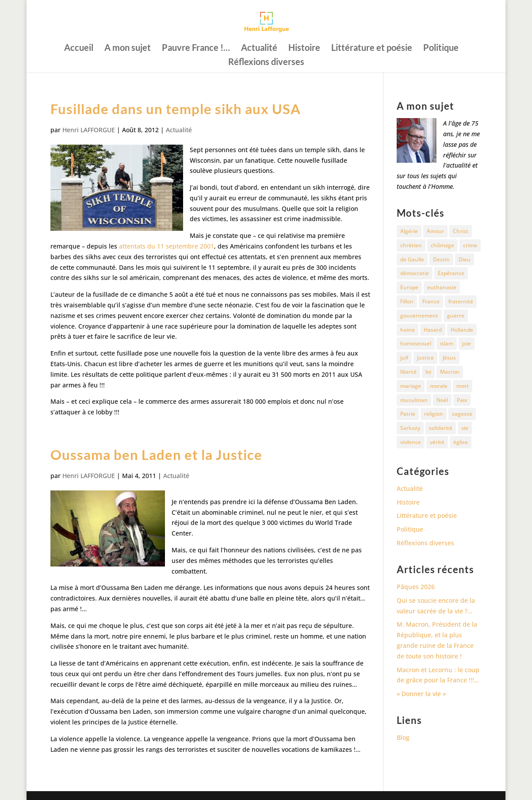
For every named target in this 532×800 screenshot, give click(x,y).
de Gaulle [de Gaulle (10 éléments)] (412, 259)
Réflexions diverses (266, 63)
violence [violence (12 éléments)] (411, 442)
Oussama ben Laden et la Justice (156, 455)
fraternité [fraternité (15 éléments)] (461, 301)
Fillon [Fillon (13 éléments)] (407, 301)
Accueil (79, 48)
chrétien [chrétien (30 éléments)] (411, 245)
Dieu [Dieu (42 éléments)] (465, 259)
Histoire (304, 48)
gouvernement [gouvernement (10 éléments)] (419, 316)
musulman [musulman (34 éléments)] (414, 400)
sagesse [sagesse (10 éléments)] (462, 414)
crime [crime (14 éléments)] (470, 245)
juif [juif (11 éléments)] (404, 358)
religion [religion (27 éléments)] (434, 414)
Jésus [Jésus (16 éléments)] (449, 358)
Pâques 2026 (416, 587)
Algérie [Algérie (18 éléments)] (409, 231)
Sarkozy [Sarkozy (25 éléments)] (410, 428)
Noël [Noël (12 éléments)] (442, 400)
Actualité (259, 48)
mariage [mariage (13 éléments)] (411, 386)
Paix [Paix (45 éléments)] (462, 400)
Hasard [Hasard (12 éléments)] (433, 330)
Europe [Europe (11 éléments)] (409, 287)
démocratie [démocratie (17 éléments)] (415, 273)
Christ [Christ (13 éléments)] (461, 231)
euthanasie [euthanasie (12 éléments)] (442, 287)
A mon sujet (128, 48)
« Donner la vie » (421, 694)
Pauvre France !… (196, 48)
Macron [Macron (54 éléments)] (450, 372)
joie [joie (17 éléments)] (467, 343)
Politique (441, 48)
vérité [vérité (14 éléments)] (437, 442)
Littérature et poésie (372, 48)
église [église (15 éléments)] (461, 442)
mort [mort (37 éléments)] (463, 386)
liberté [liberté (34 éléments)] (408, 372)
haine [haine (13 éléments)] (408, 330)
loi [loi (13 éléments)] (428, 372)
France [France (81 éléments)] (431, 301)
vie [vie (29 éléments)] (465, 428)
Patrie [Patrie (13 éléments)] (408, 414)
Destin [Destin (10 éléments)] (441, 259)
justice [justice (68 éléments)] (425, 358)
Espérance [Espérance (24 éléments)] (451, 273)
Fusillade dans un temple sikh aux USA (176, 109)
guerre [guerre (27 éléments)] (456, 316)
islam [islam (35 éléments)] (447, 343)
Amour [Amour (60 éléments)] (435, 231)
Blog (403, 737)
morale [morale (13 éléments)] (439, 386)
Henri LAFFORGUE (89, 130)
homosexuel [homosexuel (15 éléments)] (416, 343)
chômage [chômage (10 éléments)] (442, 245)
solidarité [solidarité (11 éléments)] (441, 428)
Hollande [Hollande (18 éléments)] (462, 330)
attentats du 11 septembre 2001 (166, 246)
